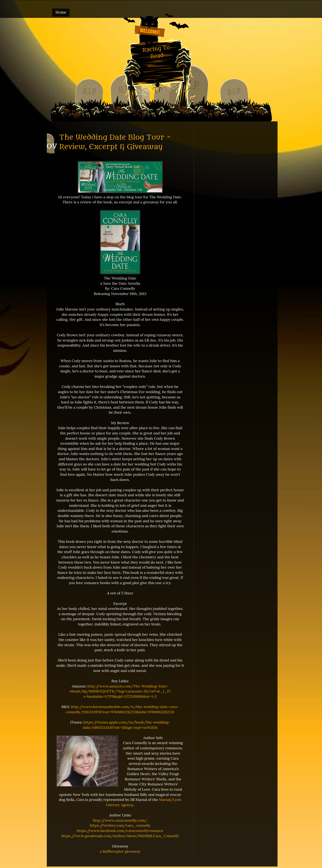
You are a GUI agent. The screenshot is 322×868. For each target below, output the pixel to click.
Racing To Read (156, 52)
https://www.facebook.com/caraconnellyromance (120, 831)
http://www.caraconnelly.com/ (120, 820)
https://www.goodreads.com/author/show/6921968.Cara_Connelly (120, 836)
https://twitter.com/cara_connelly (120, 825)
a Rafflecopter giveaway (120, 851)
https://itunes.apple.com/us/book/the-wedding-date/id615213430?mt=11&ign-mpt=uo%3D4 (126, 725)
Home (61, 13)
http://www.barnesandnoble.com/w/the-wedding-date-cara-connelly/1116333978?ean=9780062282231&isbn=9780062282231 (122, 709)
